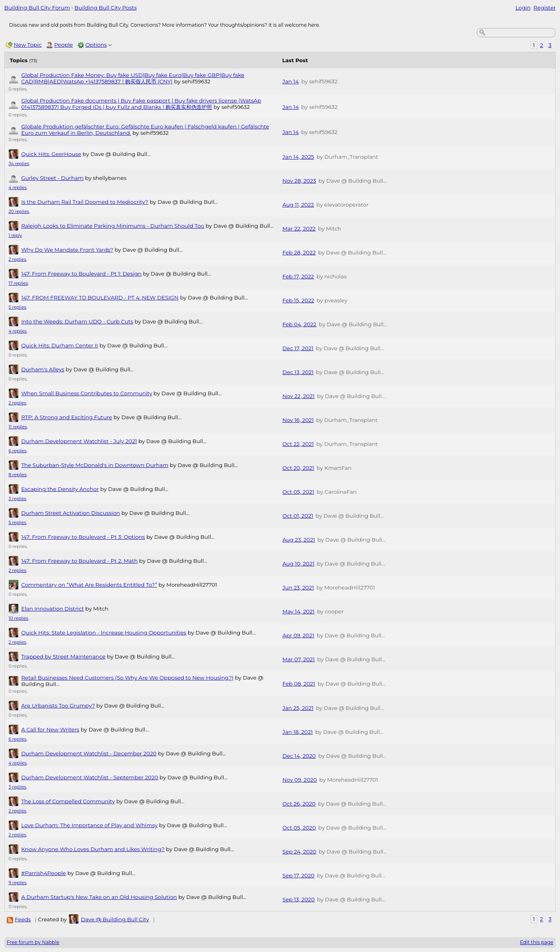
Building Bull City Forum (37, 8)
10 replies (18, 618)
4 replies (17, 188)
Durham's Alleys (43, 369)
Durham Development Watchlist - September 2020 (90, 777)
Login (523, 8)
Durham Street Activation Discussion (71, 513)
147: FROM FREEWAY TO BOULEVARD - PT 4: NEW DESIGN (100, 298)
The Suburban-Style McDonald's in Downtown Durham (95, 465)
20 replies (19, 212)
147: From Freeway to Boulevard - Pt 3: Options (83, 537)
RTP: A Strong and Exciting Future (67, 417)
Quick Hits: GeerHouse (51, 154)
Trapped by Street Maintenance (63, 656)
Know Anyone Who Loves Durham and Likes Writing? (93, 849)
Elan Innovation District (52, 609)
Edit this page (537, 942)
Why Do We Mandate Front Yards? (67, 250)
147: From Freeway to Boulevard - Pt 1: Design (81, 274)
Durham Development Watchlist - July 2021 (79, 441)
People (64, 45)
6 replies (17, 451)
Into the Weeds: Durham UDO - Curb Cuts (77, 321)
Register (544, 8)
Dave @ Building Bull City (115, 919)
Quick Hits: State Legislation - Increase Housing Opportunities (104, 633)
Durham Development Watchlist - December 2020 (89, 753)
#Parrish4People (43, 873)
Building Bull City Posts (106, 8)
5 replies (17, 307)
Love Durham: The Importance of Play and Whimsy (89, 825)
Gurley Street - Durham (52, 178)
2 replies (17, 259)
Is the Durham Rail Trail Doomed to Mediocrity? (85, 202)
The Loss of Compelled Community (68, 801)
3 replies (17, 499)
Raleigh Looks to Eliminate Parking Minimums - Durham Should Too (113, 226)
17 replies (18, 283)
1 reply (15, 236)
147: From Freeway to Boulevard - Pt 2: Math (79, 561)
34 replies (19, 164)
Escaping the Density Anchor (60, 489)
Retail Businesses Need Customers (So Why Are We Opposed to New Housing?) (127, 678)
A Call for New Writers (50, 729)
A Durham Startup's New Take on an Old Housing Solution (99, 897)
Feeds (23, 919)
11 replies (18, 427)
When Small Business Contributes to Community (87, 393)
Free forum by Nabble (33, 942)
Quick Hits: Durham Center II (60, 345)
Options (96, 45)
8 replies (17, 475)
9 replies (17, 883)
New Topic (28, 45)
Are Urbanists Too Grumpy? (58, 706)
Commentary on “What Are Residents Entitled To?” (89, 585)
